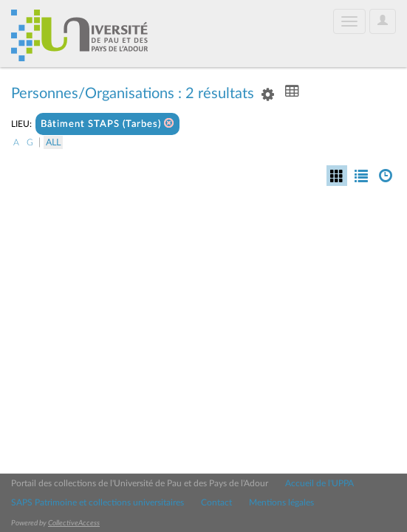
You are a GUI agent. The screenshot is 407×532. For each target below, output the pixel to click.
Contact (216, 502)
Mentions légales (281, 502)
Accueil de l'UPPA (319, 483)
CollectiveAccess (74, 523)
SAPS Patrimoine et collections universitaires (98, 502)
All (53, 142)
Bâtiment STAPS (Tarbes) (107, 124)
